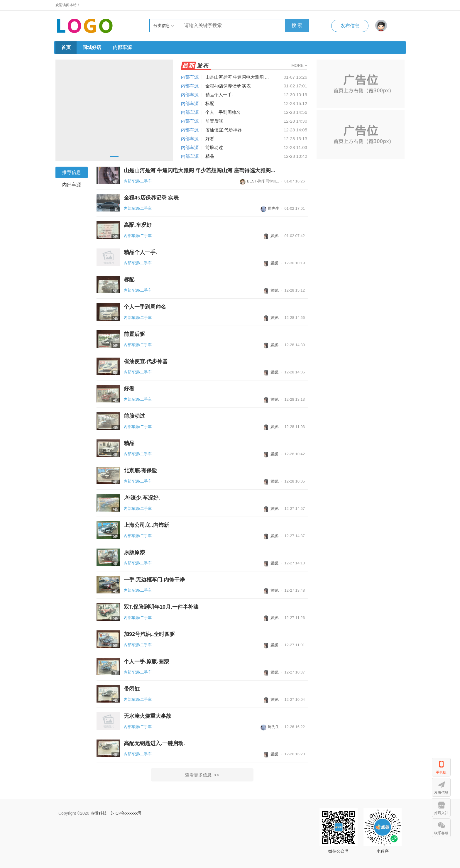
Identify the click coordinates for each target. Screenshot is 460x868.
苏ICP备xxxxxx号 (126, 813)
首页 (66, 47)
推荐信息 (72, 172)
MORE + (299, 65)
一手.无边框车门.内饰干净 (154, 580)
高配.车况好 (138, 225)
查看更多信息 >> (202, 775)
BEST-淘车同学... (259, 181)
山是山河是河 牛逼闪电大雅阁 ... (237, 77)
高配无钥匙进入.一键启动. (154, 743)
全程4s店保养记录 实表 (228, 86)
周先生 (270, 208)
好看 (210, 139)
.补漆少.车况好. (142, 498)
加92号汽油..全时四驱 (149, 634)
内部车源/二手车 (138, 181)
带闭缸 (132, 689)
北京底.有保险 (140, 471)
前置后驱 (214, 121)
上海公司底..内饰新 (146, 525)
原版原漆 (134, 552)
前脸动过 (214, 147)
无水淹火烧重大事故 (148, 716)
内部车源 (122, 47)
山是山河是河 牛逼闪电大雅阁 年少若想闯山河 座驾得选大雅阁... (199, 170)
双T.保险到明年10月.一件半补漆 (161, 607)
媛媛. (271, 236)
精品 (210, 156)
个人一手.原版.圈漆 (146, 661)
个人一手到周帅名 (223, 112)
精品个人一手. (219, 95)
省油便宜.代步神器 (224, 130)
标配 (210, 103)
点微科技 (99, 813)
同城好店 (92, 47)
